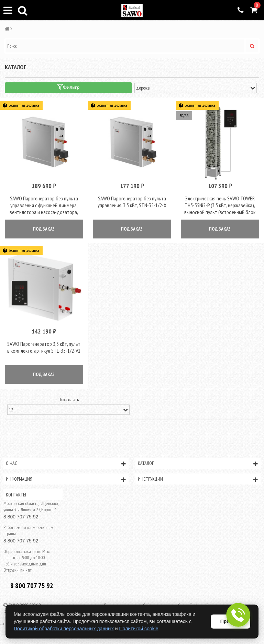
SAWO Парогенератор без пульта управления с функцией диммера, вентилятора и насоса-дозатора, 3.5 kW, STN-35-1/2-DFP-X (44, 209)
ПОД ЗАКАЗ (44, 229)
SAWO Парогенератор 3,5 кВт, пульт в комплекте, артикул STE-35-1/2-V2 (44, 347)
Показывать (69, 399)
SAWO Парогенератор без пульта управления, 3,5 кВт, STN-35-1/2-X (132, 202)
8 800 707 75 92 (21, 517)
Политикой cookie (139, 629)
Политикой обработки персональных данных (64, 629)
